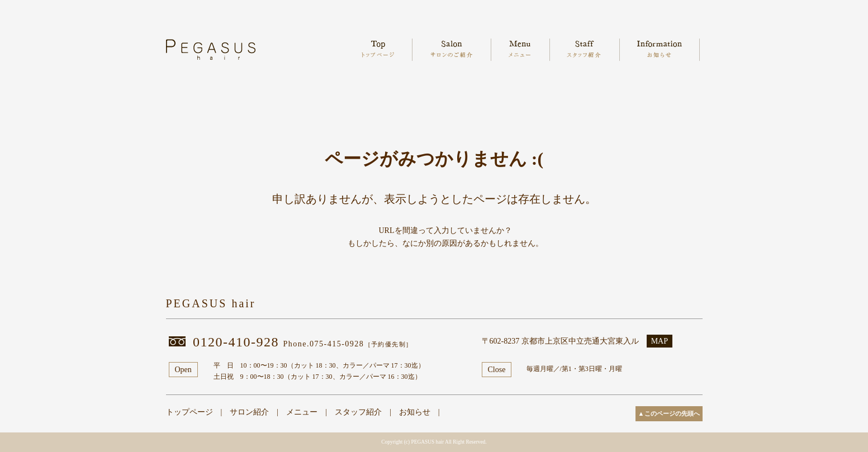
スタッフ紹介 (358, 412)
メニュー (302, 412)
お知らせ (415, 412)
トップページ (189, 412)
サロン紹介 (249, 412)
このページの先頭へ (672, 413)
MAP (660, 341)
